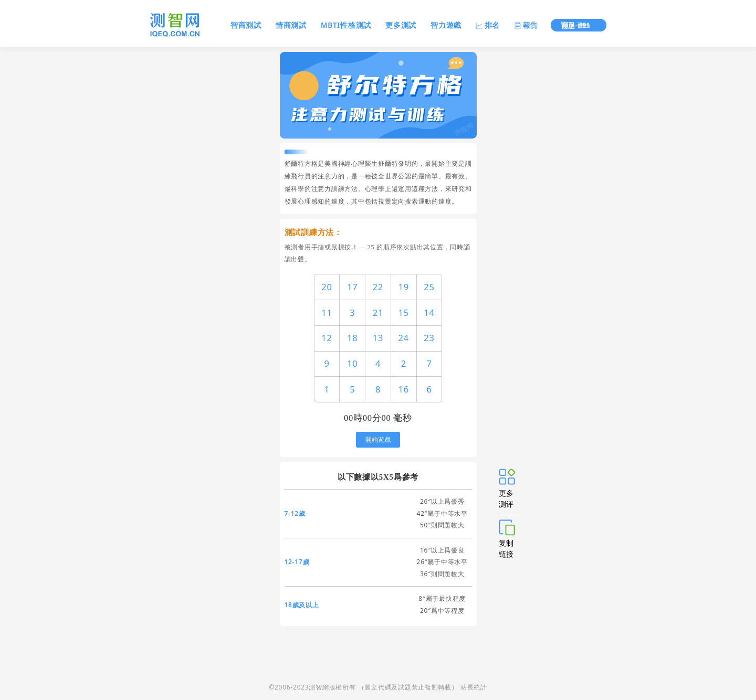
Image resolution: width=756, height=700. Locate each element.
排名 (488, 25)
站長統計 (474, 687)
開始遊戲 (378, 440)
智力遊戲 (446, 25)
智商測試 (246, 25)
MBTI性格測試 (346, 25)
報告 (526, 25)
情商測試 (291, 25)
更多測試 (401, 25)
